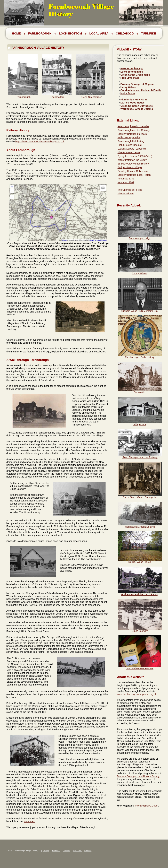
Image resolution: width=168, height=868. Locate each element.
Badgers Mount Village (130, 167)
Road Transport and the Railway (140, 457)
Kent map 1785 (126, 179)
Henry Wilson (128, 87)
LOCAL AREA (99, 33)
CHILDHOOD (125, 33)
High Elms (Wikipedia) (130, 145)
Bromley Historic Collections (133, 171)
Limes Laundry (140, 631)
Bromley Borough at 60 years (138, 84)
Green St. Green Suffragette (137, 106)
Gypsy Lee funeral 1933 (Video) (135, 156)
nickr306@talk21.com (146, 806)
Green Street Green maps (135, 75)
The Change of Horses (130, 190)
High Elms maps (130, 78)
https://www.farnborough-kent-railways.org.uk (40, 142)
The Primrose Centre (129, 152)
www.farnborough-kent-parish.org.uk (137, 694)
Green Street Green (91, 97)
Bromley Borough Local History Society (138, 776)
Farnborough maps (132, 68)
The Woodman (126, 194)
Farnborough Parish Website (133, 126)
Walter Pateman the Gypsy (132, 160)
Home (16, 33)
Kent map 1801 (126, 182)
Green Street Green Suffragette (140, 497)
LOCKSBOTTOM (70, 33)
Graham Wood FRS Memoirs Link (140, 311)
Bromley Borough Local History (134, 175)
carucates (29, 821)
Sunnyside (140, 392)
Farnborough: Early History (140, 357)
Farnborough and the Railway (134, 130)
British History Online (129, 137)
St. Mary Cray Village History (133, 164)
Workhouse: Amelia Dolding (137, 109)
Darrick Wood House (133, 103)
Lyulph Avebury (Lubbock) (132, 149)
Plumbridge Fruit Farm (134, 100)
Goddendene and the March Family (141, 90)
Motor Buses (128, 93)
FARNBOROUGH (40, 33)
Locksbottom (58, 97)
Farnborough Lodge (140, 238)
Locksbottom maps (132, 72)
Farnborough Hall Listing (131, 141)
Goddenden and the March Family (140, 594)
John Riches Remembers (140, 669)
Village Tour (140, 424)
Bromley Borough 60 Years (132, 134)
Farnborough (23, 97)
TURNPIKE (149, 33)
